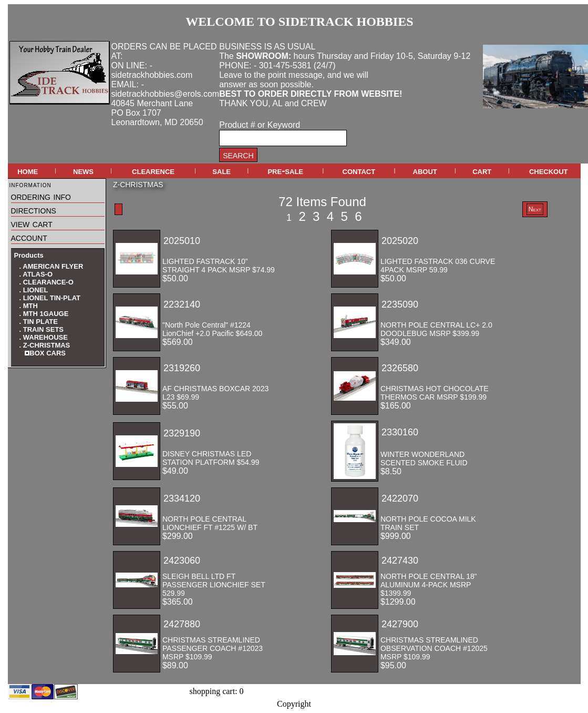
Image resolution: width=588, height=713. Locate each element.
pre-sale (285, 171)
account (29, 237)
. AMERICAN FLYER (51, 266)
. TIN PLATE (39, 322)
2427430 (400, 561)
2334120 (182, 498)
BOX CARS (45, 353)
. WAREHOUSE (44, 337)
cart (482, 171)
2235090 (400, 304)
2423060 (182, 561)
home (28, 171)
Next (535, 209)
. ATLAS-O (36, 274)
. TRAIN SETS (42, 329)
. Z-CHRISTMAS (45, 345)
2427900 (400, 624)
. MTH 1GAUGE (44, 314)
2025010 (182, 241)
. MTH (29, 306)
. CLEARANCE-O (47, 282)
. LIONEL (34, 290)
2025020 (400, 241)
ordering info (41, 196)
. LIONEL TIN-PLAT (50, 298)
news (83, 171)
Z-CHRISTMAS (138, 185)
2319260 (182, 368)
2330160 (400, 432)
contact (359, 171)
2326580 (400, 368)
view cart (32, 223)
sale (221, 171)
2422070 (400, 498)
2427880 (182, 624)
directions (34, 210)
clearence (153, 171)
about (425, 171)
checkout (549, 171)
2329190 (182, 433)
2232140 (182, 304)
